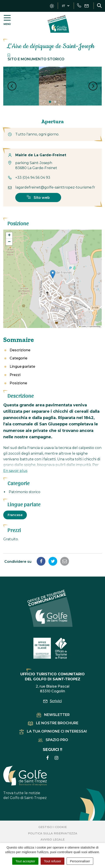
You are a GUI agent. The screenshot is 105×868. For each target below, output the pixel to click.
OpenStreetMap (95, 327)
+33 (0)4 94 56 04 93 (33, 178)
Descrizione (20, 350)
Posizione (18, 383)
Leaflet (83, 327)
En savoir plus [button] (15, 471)
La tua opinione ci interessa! (53, 731)
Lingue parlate (22, 366)
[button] (53, 274)
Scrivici (52, 701)
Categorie (18, 358)
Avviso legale (53, 839)
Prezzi (15, 375)
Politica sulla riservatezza (53, 833)
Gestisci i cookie (53, 827)
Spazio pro (53, 740)
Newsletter (53, 715)
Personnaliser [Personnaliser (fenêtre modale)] (80, 861)
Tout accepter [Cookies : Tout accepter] (25, 861)
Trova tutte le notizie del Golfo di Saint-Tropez (25, 783)
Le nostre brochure (53, 723)
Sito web (38, 197)
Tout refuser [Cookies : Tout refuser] (52, 861)
